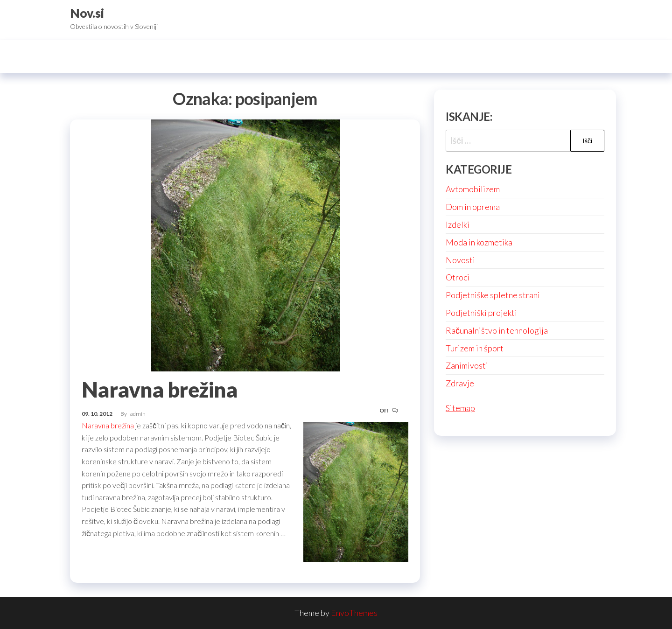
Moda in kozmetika (479, 242)
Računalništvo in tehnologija (497, 330)
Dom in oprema (473, 207)
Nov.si (87, 13)
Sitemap (460, 408)
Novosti (460, 260)
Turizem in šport (475, 348)
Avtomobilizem (473, 189)
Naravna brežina (159, 390)
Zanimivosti (467, 365)
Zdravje (460, 383)
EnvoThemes (354, 613)
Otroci (458, 277)
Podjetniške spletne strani (493, 295)
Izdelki (458, 224)
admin (138, 414)
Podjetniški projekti (481, 313)
